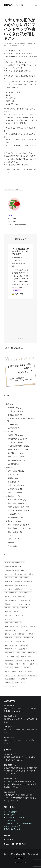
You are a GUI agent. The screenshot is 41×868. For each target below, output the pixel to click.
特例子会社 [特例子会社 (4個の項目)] (23, 679)
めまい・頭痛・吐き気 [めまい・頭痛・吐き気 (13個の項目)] (12, 626)
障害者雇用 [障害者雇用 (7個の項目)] (9, 664)
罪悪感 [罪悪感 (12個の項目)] (32, 634)
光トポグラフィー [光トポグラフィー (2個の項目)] (11, 686)
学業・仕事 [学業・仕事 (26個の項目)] (24, 578)
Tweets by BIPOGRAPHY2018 (15, 844)
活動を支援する (10, 820)
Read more (17, 294)
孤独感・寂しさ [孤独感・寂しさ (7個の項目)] (26, 656)
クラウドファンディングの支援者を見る (19, 823)
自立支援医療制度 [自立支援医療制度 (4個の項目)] (11, 679)
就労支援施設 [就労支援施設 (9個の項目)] (9, 653)
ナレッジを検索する (11, 812)
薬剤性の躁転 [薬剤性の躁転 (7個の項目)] (30, 660)
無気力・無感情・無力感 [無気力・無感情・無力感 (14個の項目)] (13, 623)
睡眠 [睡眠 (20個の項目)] (7, 597)
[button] (36, 5)
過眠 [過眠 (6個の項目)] (7, 671)
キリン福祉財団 (10, 781)
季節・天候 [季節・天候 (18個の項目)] (25, 600)
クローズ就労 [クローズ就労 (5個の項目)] (31, 675)
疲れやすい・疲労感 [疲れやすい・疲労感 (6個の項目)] (29, 664)
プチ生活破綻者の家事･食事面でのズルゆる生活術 (20, 255)
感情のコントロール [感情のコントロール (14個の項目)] (12, 619)
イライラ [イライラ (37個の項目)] (9, 574)
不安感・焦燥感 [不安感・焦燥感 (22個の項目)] (22, 585)
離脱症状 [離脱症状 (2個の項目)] (8, 683)
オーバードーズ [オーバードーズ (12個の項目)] (23, 630)
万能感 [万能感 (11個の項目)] (18, 638)
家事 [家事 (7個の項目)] (18, 664)
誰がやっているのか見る (13, 826)
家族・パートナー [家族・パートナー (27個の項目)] (11, 578)
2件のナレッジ (23, 708)
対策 (18, 44)
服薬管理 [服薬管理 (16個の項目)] (24, 608)
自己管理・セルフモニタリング (13, 189)
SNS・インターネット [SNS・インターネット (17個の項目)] (22, 604)
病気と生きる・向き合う (26, 44)
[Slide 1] (18, 339)
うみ (23, 45)
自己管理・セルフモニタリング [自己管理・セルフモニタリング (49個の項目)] (15, 563)
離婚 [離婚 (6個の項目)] (14, 671)
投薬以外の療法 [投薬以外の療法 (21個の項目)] (25, 593)
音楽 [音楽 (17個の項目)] (15, 608)
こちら (16, 801)
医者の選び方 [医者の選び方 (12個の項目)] (10, 630)
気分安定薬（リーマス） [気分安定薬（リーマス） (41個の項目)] (13, 567)
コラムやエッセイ (17, 264)
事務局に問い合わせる (12, 829)
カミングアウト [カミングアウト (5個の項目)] (10, 675)
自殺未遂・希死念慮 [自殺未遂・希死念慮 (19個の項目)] (12, 600)
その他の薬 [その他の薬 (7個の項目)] (9, 660)
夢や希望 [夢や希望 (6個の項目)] (18, 668)
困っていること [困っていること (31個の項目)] (21, 574)
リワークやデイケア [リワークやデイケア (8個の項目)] (11, 656)
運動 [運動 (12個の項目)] (7, 634)
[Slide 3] (23, 339)
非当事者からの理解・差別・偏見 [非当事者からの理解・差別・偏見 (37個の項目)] (15, 570)
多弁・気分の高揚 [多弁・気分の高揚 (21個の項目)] (11, 593)
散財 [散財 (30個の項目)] (32, 574)
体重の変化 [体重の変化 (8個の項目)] (32, 653)
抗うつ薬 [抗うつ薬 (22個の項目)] (9, 589)
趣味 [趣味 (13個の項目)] (25, 626)
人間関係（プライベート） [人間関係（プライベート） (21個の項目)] (24, 589)
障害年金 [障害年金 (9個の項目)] (23, 645)
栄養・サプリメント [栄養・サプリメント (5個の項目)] (26, 671)
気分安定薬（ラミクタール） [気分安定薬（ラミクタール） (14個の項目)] (14, 615)
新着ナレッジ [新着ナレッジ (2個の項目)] (19, 683)
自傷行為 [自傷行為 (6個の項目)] (8, 668)
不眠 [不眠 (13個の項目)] (33, 626)
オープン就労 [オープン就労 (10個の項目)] (20, 641)
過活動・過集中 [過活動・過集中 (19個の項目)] (18, 597)
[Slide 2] (21, 339)
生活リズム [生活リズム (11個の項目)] (29, 638)
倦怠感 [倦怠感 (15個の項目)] (8, 612)
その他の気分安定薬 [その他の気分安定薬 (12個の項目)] (19, 634)
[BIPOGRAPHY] (14, 5)
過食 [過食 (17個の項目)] (7, 608)
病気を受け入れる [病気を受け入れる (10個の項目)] (11, 645)
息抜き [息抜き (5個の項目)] (21, 675)
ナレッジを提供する (11, 815)
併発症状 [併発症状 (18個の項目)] (9, 604)
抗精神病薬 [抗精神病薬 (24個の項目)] (9, 585)
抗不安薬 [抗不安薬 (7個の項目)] (19, 660)
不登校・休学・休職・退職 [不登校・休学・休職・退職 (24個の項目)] (24, 582)
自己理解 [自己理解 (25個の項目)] (9, 582)
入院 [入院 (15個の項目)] (16, 612)
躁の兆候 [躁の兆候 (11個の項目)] (9, 641)
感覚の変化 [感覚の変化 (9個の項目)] (23, 649)
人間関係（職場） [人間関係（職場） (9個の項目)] (11, 649)
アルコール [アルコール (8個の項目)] (21, 653)
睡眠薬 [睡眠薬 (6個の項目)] (27, 668)
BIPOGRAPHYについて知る (14, 817)
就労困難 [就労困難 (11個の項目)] (9, 638)
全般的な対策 (14, 45)
